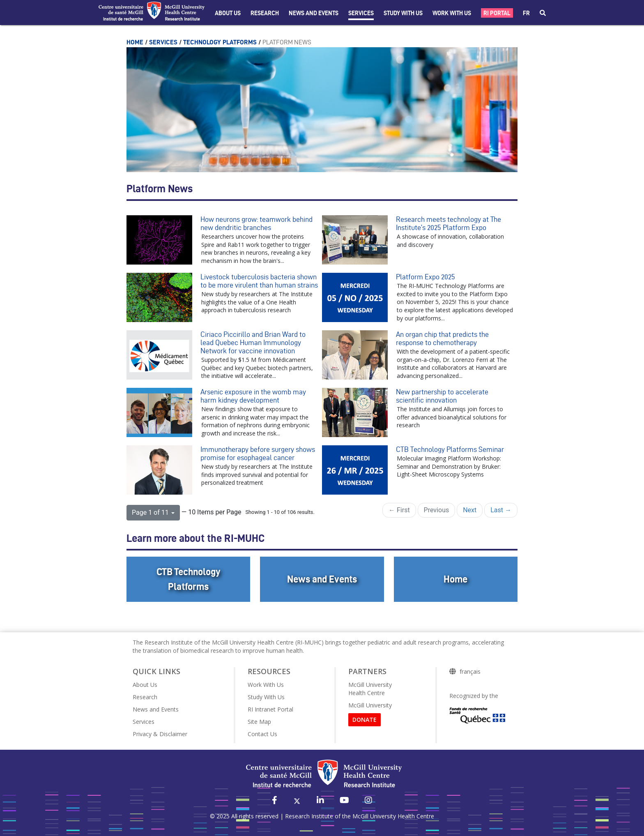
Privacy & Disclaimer (160, 734)
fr (526, 13)
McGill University (370, 705)
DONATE (365, 720)
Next (470, 510)
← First (399, 510)
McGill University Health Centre (370, 689)
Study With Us (266, 697)
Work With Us (452, 13)
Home (136, 42)
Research (265, 13)
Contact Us (262, 734)
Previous (437, 510)
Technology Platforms (221, 42)
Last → (501, 510)
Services (361, 13)
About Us (228, 13)
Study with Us (403, 13)
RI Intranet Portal (270, 709)
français (470, 672)
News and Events (314, 13)
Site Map (259, 722)
